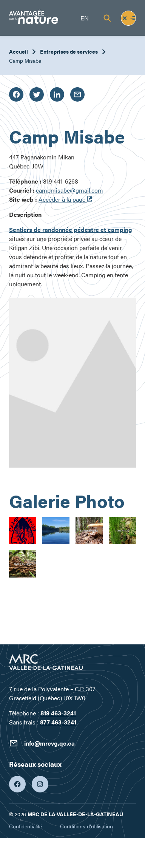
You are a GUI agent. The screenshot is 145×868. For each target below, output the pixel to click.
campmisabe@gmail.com (69, 190)
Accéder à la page (65, 199)
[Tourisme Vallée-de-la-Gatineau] (34, 18)
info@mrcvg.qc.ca (42, 743)
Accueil (19, 51)
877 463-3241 (58, 722)
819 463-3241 (58, 713)
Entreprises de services (69, 51)
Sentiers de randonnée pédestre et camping (71, 229)
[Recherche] (107, 18)
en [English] (85, 18)
